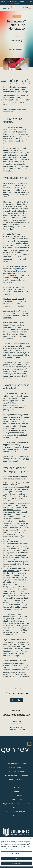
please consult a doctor (13, 630)
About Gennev (17, 795)
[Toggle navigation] (27, 8)
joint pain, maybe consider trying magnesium (15, 510)
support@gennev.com (16, 730)
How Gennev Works (17, 767)
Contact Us (17, 722)
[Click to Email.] (23, 81)
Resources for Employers (17, 771)
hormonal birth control (15, 449)
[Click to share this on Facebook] (11, 81)
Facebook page (9, 651)
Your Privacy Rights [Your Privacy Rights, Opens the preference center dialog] (16, 853)
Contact (17, 808)
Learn (17, 788)
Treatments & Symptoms (16, 763)
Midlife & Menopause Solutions (15, 652)
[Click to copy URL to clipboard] (29, 81)
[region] (16, 852)
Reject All (16, 858)
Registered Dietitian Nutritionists (16, 804)
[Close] (31, 839)
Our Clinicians (16, 799)
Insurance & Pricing (17, 779)
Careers (16, 816)
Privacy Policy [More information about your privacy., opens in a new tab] (15, 850)
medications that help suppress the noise (16, 570)
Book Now (16, 700)
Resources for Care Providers (16, 775)
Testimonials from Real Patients (16, 812)
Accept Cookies (16, 863)
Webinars (16, 791)
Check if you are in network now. (21, 2)
